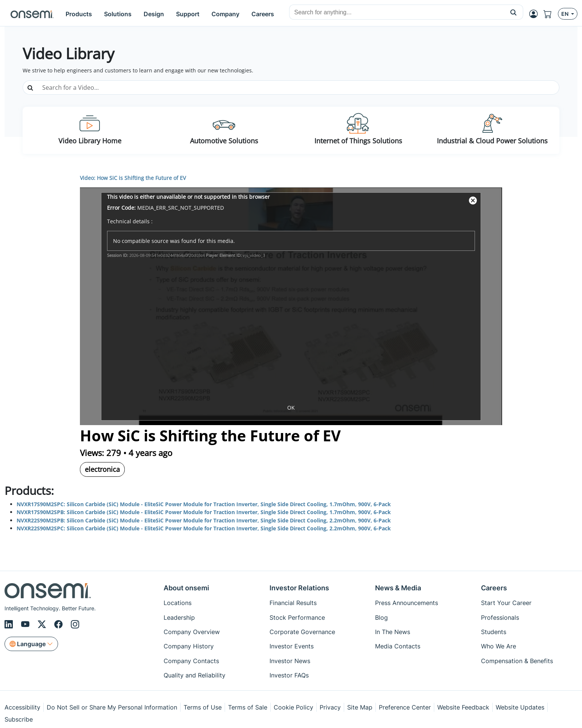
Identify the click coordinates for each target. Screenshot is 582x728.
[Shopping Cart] (551, 14)
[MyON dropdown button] (536, 14)
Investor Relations (299, 588)
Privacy (330, 707)
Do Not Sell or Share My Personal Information (112, 707)
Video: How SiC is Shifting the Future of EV (133, 178)
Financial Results (293, 603)
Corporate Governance (302, 632)
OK (291, 408)
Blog (381, 617)
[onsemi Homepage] (32, 14)
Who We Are (499, 646)
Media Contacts (398, 646)
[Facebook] (60, 624)
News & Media (398, 588)
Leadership (179, 617)
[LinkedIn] (10, 624)
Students (494, 632)
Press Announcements (407, 603)
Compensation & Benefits (517, 661)
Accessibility (22, 707)
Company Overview (192, 632)
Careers (494, 588)
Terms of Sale (248, 707)
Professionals (500, 617)
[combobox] (397, 12)
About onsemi (186, 588)
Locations (178, 603)
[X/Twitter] (43, 624)
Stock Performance (297, 617)
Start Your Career (506, 603)
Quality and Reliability (195, 675)
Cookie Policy (293, 707)
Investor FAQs (289, 675)
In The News (393, 632)
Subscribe (19, 719)
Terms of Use (203, 707)
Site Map (360, 707)
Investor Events (292, 646)
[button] (514, 12)
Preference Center (405, 707)
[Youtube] (26, 624)
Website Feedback (463, 707)
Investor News (290, 661)
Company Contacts (191, 661)
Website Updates (520, 707)
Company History (189, 646)
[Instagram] (75, 624)
